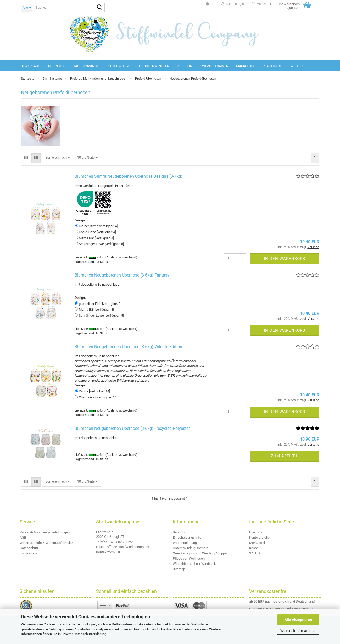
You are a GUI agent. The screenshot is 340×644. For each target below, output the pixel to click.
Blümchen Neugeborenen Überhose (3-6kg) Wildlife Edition (128, 347)
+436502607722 (121, 542)
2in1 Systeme (120, 66)
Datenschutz (29, 548)
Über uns (256, 532)
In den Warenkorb (285, 259)
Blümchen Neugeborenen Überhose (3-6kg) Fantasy (122, 275)
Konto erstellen (260, 537)
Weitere (297, 66)
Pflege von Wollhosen (189, 558)
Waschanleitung (185, 543)
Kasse (254, 548)
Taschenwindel (87, 66)
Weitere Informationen (298, 631)
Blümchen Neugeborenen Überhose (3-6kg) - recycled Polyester (132, 428)
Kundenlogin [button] (233, 4)
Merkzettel (261, 4)
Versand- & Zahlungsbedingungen (45, 532)
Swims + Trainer (214, 66)
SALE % (255, 553)
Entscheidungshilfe (187, 537)
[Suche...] (27, 7)
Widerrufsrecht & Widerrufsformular (46, 543)
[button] (210, 4)
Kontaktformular (108, 552)
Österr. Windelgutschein (190, 548)
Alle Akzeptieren (298, 620)
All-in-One (57, 66)
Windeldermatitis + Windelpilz (195, 564)
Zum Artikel (285, 456)
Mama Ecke (245, 66)
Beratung (179, 532)
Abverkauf (31, 66)
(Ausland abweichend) (121, 257)
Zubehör (185, 66)
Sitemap (179, 569)
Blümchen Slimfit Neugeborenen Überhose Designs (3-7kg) (129, 176)
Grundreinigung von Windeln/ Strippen (201, 553)
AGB (23, 537)
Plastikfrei (273, 66)
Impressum (28, 553)
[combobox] (57, 158)
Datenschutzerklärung (90, 634)
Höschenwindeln (154, 66)
